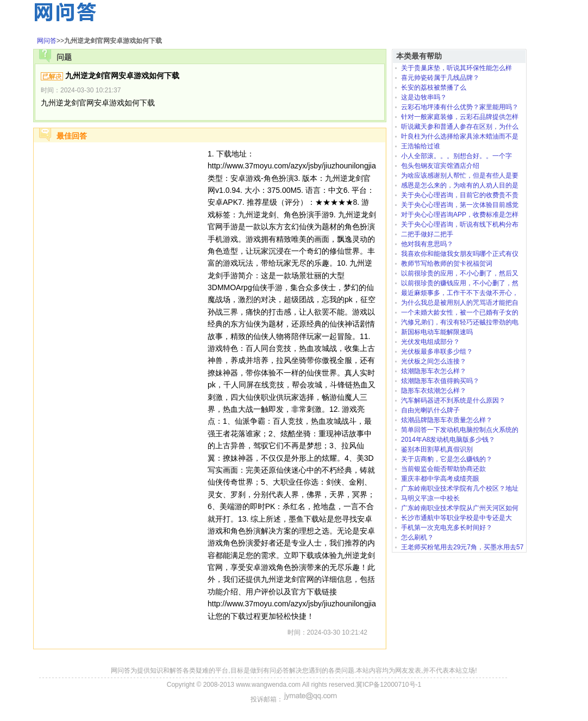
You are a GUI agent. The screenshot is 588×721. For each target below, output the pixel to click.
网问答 (47, 41)
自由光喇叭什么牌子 (430, 410)
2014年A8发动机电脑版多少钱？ (448, 440)
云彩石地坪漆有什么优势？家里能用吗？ (460, 107)
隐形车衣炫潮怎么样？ (434, 391)
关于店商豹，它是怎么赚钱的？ (447, 459)
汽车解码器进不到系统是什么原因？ (453, 400)
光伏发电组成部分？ (430, 342)
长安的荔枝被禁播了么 (434, 87)
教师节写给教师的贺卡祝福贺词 (447, 264)
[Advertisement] (121, 216)
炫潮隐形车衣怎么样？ (434, 371)
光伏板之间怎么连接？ (434, 361)
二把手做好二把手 (427, 234)
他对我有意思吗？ (427, 244)
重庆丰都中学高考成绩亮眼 (440, 479)
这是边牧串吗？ (424, 97)
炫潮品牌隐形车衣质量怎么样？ (447, 420)
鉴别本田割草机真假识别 (437, 449)
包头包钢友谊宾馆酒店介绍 (440, 166)
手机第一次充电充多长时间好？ (447, 528)
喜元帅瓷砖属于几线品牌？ (440, 78)
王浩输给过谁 (421, 146)
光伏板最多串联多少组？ (437, 352)
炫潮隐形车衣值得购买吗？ (440, 381)
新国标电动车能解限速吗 (437, 332)
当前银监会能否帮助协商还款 (443, 469)
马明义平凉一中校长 (430, 498)
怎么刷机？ (417, 537)
